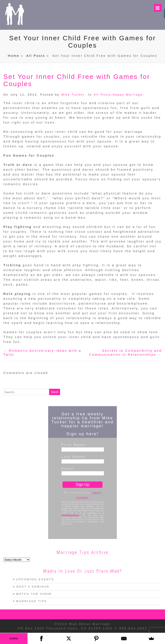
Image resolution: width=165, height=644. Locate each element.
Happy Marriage (128, 95)
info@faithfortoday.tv (70, 515)
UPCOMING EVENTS (35, 580)
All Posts (36, 56)
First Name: (74, 445)
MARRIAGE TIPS (32, 601)
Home (14, 56)
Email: (68, 469)
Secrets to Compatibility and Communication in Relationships (126, 353)
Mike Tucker (73, 95)
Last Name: (74, 457)
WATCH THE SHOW (34, 594)
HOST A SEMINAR (33, 587)
